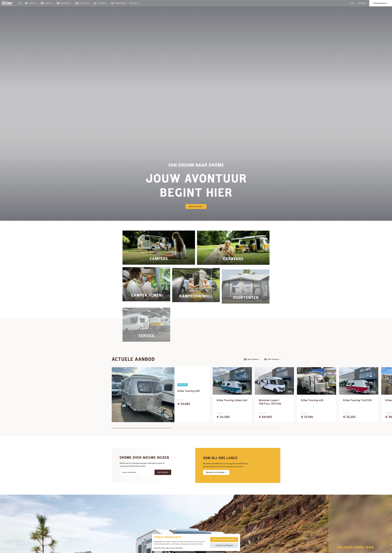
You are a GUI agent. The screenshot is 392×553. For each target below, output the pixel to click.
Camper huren (82, 3)
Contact (352, 3)
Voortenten (100, 3)
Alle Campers (252, 359)
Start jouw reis (196, 207)
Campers (47, 3)
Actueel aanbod (381, 3)
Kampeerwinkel (118, 3)
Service (135, 3)
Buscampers (64, 3)
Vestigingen (362, 3)
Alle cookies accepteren (224, 539)
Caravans (31, 3)
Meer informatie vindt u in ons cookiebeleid (168, 548)
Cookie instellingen (224, 545)
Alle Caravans (272, 359)
